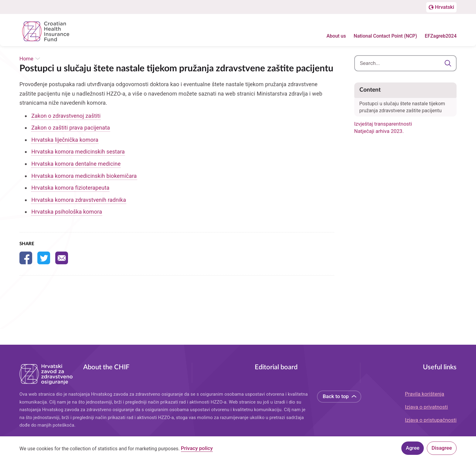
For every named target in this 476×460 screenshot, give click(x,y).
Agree (413, 448)
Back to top (336, 396)
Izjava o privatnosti (427, 407)
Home (26, 59)
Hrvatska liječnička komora (65, 140)
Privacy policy (197, 449)
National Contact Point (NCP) (385, 36)
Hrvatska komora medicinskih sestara (78, 152)
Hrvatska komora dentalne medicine (76, 164)
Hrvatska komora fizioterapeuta (70, 188)
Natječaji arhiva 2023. (379, 131)
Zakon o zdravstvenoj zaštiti (66, 116)
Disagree (442, 448)
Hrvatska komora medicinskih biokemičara (84, 176)
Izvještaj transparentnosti (383, 124)
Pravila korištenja (425, 394)
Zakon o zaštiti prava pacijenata (71, 128)
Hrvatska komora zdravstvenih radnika (79, 200)
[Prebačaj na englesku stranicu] (441, 8)
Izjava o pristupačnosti (431, 420)
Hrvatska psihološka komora (67, 212)
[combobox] (406, 63)
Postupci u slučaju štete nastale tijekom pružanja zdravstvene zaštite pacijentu (402, 102)
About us (336, 36)
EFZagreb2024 (441, 36)
